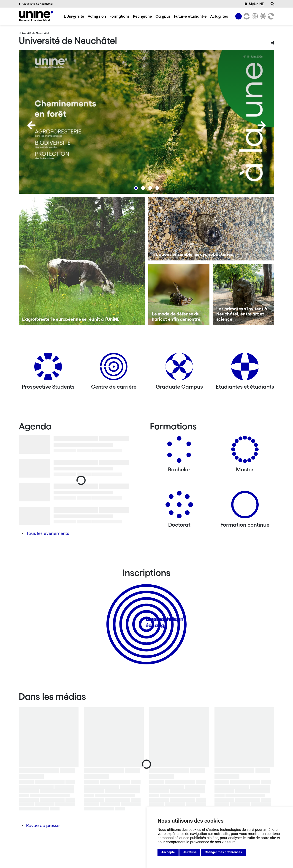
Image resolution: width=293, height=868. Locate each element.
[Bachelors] (179, 451)
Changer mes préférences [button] (223, 852)
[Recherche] (272, 4)
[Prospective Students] (48, 368)
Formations (119, 16)
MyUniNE (254, 4)
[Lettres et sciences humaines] (246, 16)
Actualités (219, 16)
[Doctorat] (179, 506)
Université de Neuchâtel (36, 4)
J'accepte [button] (168, 852)
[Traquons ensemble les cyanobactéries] (211, 229)
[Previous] (31, 125)
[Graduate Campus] (179, 368)
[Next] (262, 125)
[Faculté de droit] (262, 16)
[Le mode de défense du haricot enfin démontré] (179, 295)
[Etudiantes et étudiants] (245, 368)
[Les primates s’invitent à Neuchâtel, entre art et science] (244, 295)
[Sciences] (254, 16)
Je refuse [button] (190, 852)
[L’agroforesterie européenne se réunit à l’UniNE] (82, 261)
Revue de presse (43, 825)
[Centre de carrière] (114, 368)
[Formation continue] (245, 506)
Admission (97, 16)
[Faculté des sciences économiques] (270, 16)
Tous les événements (48, 533)
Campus (163, 16)
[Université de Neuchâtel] (36, 16)
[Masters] (245, 451)
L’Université (74, 16)
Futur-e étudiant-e (190, 16)
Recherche (142, 16)
